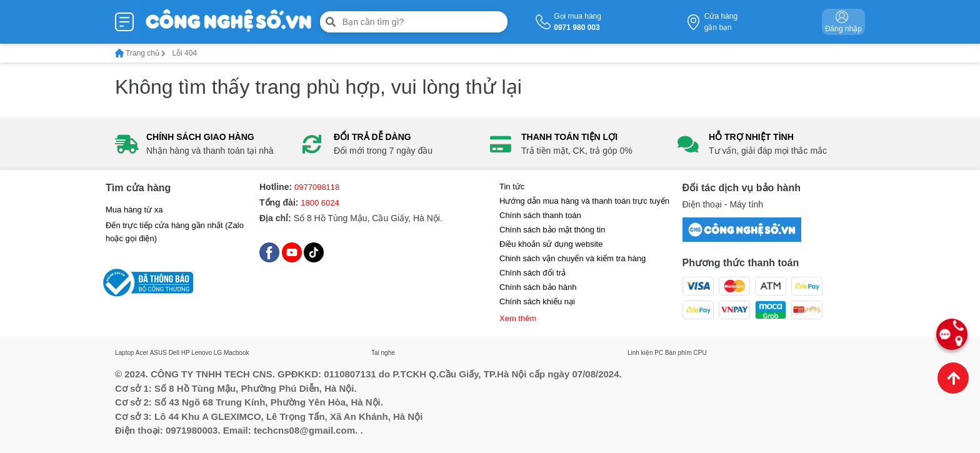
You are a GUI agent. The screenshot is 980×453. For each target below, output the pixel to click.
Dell (174, 353)
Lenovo (202, 353)
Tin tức (512, 187)
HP (186, 353)
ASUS (158, 353)
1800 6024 (320, 203)
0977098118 (317, 187)
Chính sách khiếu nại (537, 301)
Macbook (237, 353)
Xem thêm (518, 318)
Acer (142, 353)
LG (218, 353)
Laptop (125, 353)
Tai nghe (383, 353)
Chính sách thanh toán (540, 215)
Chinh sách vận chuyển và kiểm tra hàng (572, 258)
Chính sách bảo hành (538, 287)
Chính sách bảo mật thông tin (552, 230)
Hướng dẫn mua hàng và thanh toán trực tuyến (584, 201)
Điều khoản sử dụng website (551, 244)
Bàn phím (678, 353)
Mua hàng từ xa (134, 210)
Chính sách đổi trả (532, 273)
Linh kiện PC (645, 353)
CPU (700, 353)
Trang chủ (140, 53)
